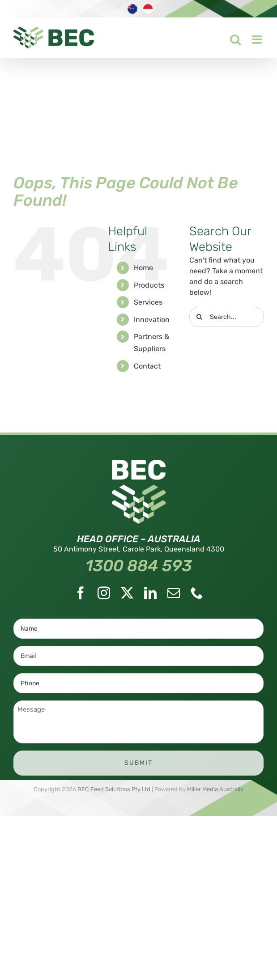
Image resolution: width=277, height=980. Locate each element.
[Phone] (197, 593)
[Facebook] (81, 593)
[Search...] (226, 317)
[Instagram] (104, 593)
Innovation (152, 320)
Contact (147, 366)
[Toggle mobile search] (230, 37)
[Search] (199, 317)
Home (143, 268)
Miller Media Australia (215, 789)
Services (148, 302)
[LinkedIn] (150, 593)
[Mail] (174, 593)
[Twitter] (127, 593)
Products (149, 285)
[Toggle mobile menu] (252, 37)
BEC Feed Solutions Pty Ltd (114, 789)
